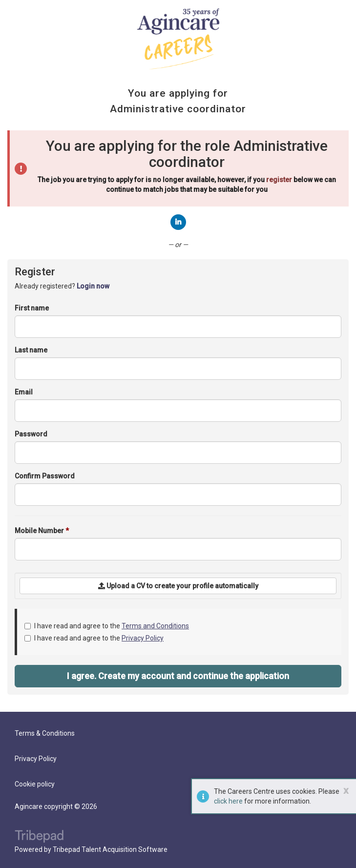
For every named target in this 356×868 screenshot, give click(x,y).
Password (31, 434)
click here (228, 801)
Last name (31, 350)
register (279, 180)
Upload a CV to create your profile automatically (178, 586)
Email (24, 392)
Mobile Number (42, 531)
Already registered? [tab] (62, 286)
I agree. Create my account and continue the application (178, 676)
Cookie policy (35, 784)
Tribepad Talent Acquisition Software (110, 849)
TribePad (39, 837)
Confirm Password (45, 476)
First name (32, 308)
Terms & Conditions (45, 733)
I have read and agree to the (107, 626)
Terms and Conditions (155, 626)
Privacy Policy (143, 638)
